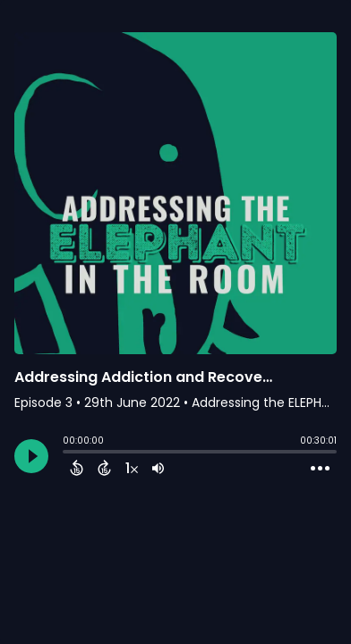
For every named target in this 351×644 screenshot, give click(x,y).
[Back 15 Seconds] (77, 468)
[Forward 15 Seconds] (104, 468)
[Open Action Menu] (320, 469)
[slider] (67, 453)
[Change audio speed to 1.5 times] (132, 468)
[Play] (31, 456)
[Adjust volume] (158, 468)
